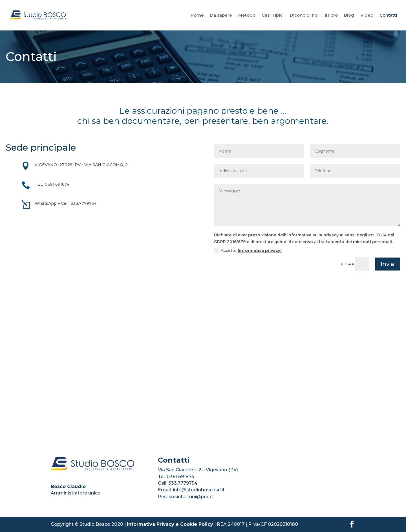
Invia (387, 264)
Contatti (388, 16)
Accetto (248, 251)
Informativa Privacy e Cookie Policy (170, 524)
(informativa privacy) (260, 250)
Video (367, 16)
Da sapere (221, 16)
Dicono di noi (304, 16)
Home (197, 16)
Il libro (331, 16)
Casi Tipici (273, 16)
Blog (349, 16)
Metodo (247, 16)
